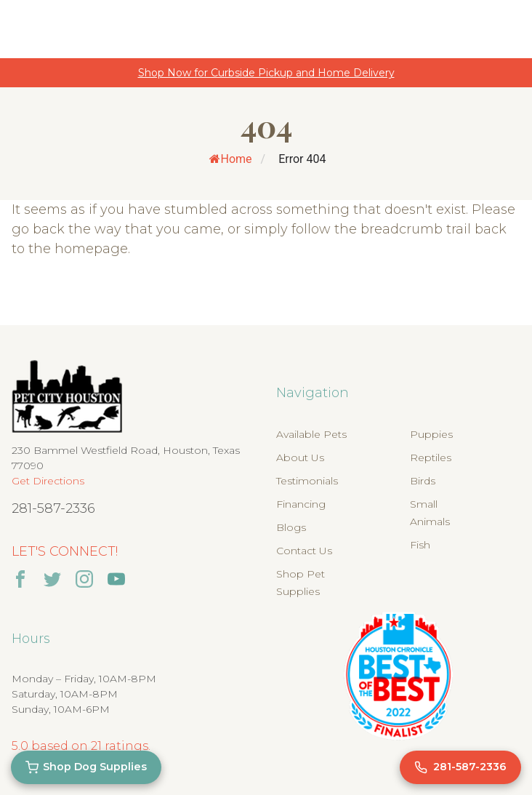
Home (231, 159)
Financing (301, 504)
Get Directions (48, 481)
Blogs (291, 527)
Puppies (431, 434)
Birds (423, 481)
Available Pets (311, 434)
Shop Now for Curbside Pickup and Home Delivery (266, 73)
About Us (300, 458)
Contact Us (304, 551)
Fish (420, 545)
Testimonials (307, 481)
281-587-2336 (53, 508)
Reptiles (431, 458)
